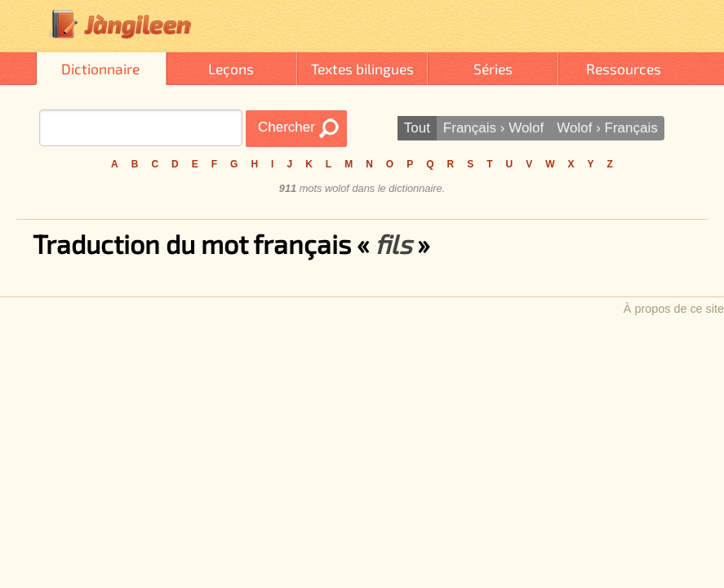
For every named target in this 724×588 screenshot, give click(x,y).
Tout (417, 128)
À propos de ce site (674, 309)
